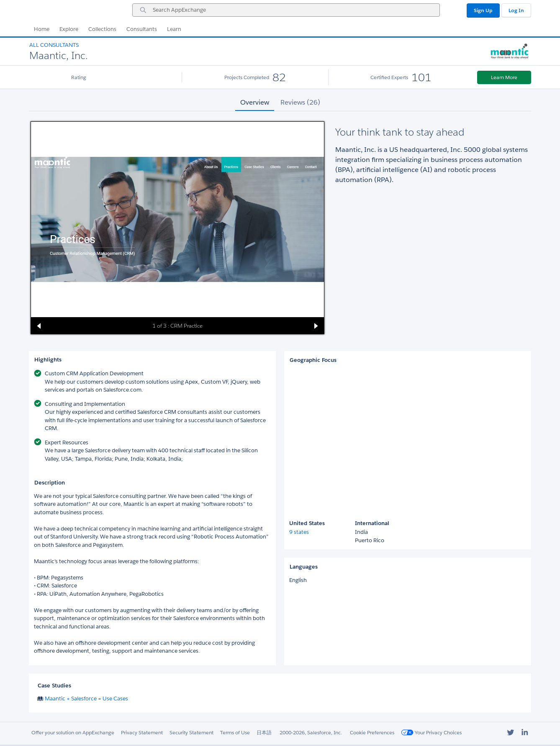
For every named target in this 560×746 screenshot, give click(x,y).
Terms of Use (235, 732)
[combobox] (286, 10)
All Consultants (54, 45)
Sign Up (483, 10)
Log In (516, 10)
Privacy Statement (142, 732)
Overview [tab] (255, 102)
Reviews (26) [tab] (300, 102)
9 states (299, 532)
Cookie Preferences (372, 732)
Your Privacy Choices (431, 732)
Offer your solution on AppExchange (73, 732)
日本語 (264, 732)
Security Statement (191, 732)
